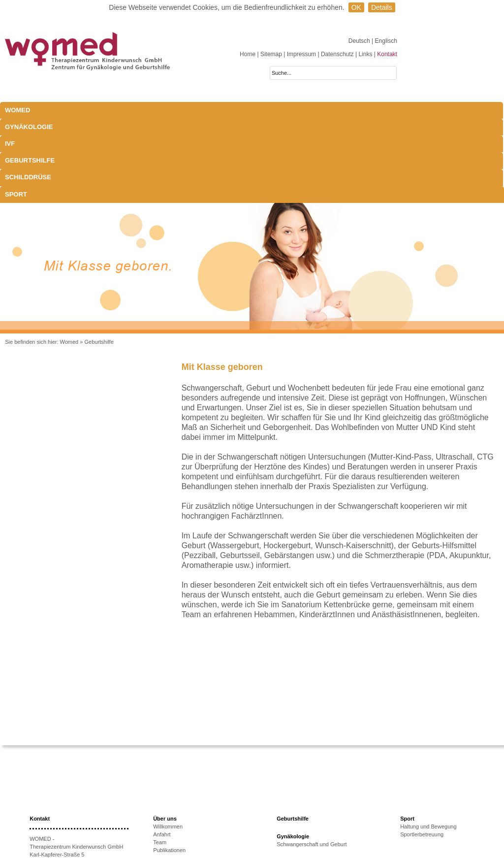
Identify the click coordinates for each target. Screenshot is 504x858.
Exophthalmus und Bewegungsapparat (323, 809)
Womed (69, 258)
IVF (136, 110)
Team (160, 758)
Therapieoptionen (174, 815)
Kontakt (387, 54)
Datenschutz (337, 54)
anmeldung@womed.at (76, 810)
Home (248, 54)
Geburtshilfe (219, 110)
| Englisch (384, 41)
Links (365, 54)
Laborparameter (296, 793)
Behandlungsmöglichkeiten (309, 817)
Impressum (301, 54)
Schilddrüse (280, 110)
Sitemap (271, 54)
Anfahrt (162, 750)
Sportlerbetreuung (422, 750)
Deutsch (360, 41)
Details (382, 7)
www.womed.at (62, 818)
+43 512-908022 (70, 794)
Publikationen (169, 766)
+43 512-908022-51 (65, 802)
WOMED (17, 110)
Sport (331, 110)
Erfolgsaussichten (174, 823)
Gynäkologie (92, 110)
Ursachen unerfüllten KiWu (185, 807)
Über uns (165, 734)
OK (356, 7)
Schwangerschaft (297, 801)
